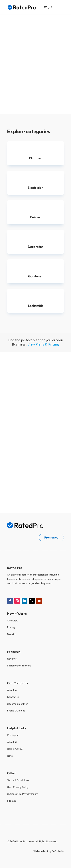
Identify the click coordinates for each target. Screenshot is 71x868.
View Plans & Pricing (43, 344)
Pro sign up (51, 537)
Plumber (35, 158)
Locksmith (35, 306)
